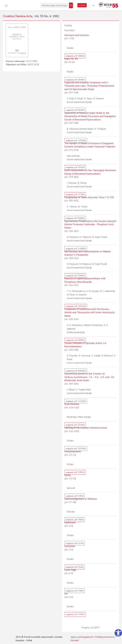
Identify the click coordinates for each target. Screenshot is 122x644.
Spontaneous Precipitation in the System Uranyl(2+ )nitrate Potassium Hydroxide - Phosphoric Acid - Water (91, 224)
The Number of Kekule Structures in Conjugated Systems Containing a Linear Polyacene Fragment (90, 145)
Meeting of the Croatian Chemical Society (86, 428)
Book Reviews (72, 404)
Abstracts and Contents (77, 35)
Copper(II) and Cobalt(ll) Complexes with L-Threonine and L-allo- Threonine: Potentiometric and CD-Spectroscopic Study (89, 86)
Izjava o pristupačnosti (82, 637)
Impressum (70, 523)
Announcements (73, 451)
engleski (75, 56)
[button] (93, 6)
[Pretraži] (71, 5)
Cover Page (70, 570)
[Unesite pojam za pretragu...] (55, 5)
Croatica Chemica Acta (18, 16)
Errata (67, 475)
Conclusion (70, 546)
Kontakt (75, 640)
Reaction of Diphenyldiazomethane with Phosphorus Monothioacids (85, 280)
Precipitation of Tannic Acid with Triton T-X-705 (89, 197)
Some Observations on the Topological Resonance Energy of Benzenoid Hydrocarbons (90, 172)
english (82, 5)
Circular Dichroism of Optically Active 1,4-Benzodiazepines (85, 345)
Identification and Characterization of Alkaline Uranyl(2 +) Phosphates (87, 253)
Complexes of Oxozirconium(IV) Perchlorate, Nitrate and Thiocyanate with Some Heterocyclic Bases (90, 313)
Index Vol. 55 (71, 59)
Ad (66, 594)
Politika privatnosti (105, 637)
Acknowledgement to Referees (81, 499)
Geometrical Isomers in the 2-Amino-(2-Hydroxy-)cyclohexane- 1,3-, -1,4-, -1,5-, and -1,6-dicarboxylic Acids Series (89, 377)
